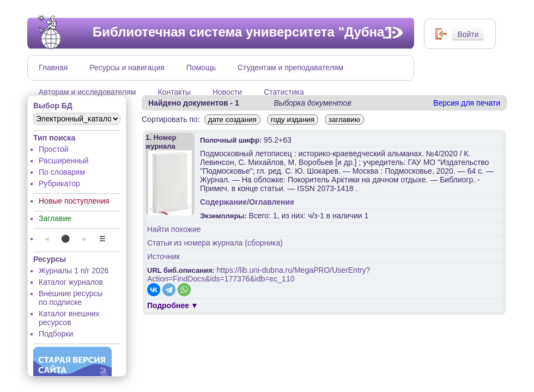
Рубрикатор (59, 183)
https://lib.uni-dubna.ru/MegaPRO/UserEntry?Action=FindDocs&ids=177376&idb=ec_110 (259, 274)
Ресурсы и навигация (127, 68)
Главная (53, 68)
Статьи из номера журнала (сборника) (215, 243)
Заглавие (55, 218)
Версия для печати (467, 103)
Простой (54, 149)
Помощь (201, 68)
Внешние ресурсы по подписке (71, 298)
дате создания (232, 120)
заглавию (344, 120)
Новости (227, 92)
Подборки (56, 334)
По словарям (62, 172)
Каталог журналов (71, 282)
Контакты (174, 92)
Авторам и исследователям (87, 92)
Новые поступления (74, 201)
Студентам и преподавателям (290, 68)
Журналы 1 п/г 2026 (74, 271)
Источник (163, 256)
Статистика (284, 92)
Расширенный (64, 161)
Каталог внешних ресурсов (69, 318)
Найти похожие (174, 229)
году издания (293, 120)
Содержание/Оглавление (247, 202)
